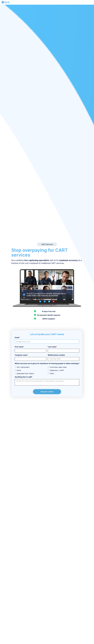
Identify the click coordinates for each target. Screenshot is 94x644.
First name (19, 347)
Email (17, 337)
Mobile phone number (56, 355)
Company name (21, 355)
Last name (52, 347)
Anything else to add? (23, 377)
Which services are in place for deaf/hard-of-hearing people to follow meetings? (47, 363)
